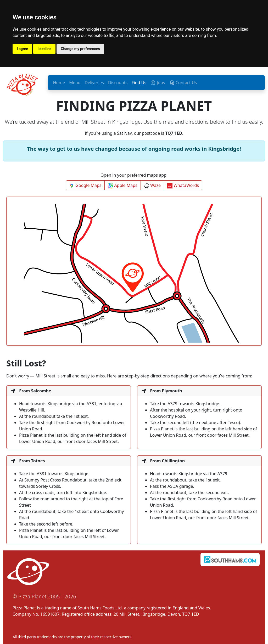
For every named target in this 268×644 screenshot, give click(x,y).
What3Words (183, 185)
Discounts (118, 83)
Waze (152, 185)
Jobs (158, 83)
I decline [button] (44, 49)
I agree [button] (22, 49)
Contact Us (183, 83)
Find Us (139, 83)
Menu (75, 83)
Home (59, 83)
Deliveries (94, 83)
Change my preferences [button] (80, 49)
